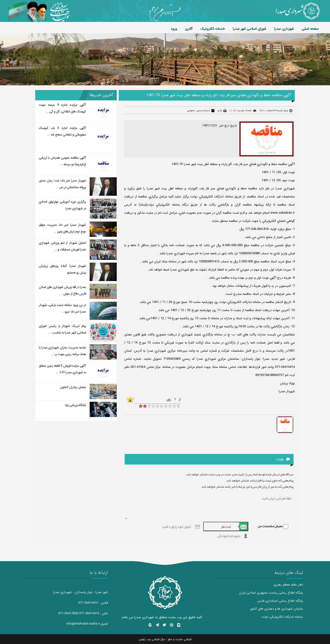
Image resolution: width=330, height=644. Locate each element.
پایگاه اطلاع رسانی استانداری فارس (280, 601)
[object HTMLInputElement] (141, 406)
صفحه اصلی (310, 29)
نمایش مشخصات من (270, 526)
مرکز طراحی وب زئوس (152, 639)
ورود (174, 29)
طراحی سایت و (182, 639)
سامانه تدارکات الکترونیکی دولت (282, 617)
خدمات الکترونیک (213, 29)
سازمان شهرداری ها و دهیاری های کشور (276, 609)
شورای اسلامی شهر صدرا (249, 29)
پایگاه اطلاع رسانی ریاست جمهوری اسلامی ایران (271, 593)
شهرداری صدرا (284, 29)
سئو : (169, 639)
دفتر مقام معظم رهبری (288, 585)
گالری (189, 29)
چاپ (220, 110)
